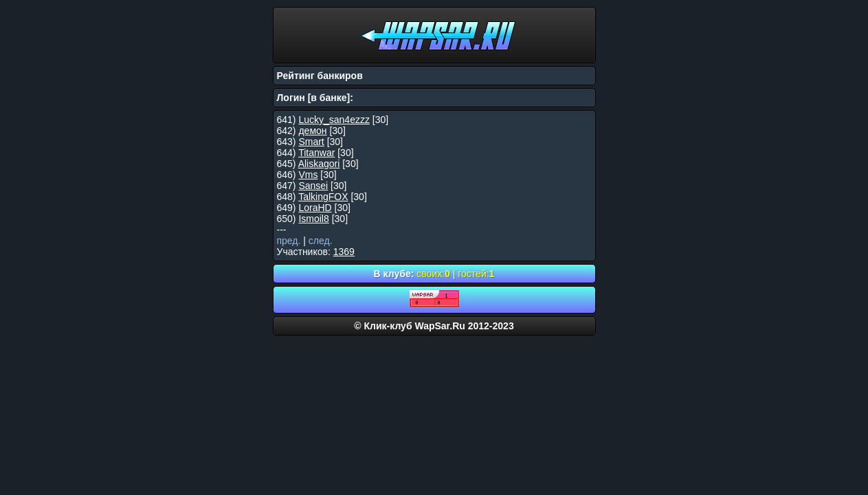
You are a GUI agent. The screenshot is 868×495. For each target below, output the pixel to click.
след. (321, 241)
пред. (289, 241)
